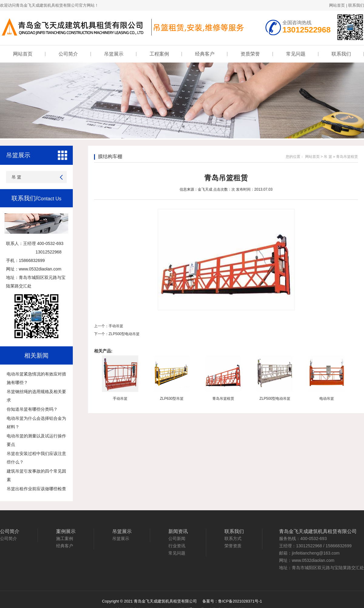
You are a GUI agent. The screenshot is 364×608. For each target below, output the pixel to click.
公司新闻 (177, 538)
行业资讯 (177, 546)
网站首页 (337, 5)
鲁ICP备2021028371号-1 (240, 601)
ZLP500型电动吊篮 (124, 334)
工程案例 (159, 54)
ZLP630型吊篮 (172, 399)
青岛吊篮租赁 (223, 399)
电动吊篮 (327, 399)
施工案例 (65, 538)
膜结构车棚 (110, 156)
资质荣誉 (250, 54)
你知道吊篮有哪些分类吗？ (32, 409)
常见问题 (296, 54)
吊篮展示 (114, 54)
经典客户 (205, 54)
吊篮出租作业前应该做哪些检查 (36, 489)
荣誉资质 (233, 546)
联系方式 (233, 538)
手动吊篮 (116, 326)
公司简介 (68, 54)
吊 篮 (16, 177)
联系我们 (356, 5)
